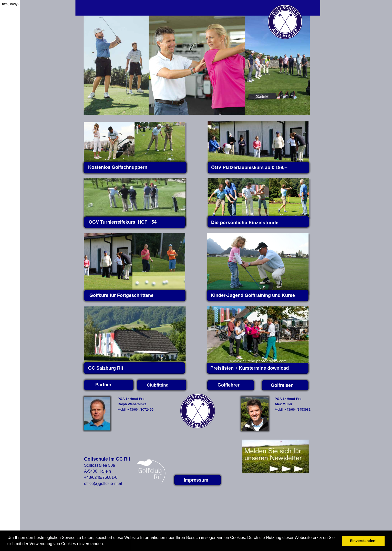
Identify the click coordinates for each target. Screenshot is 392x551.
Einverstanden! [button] (363, 541)
